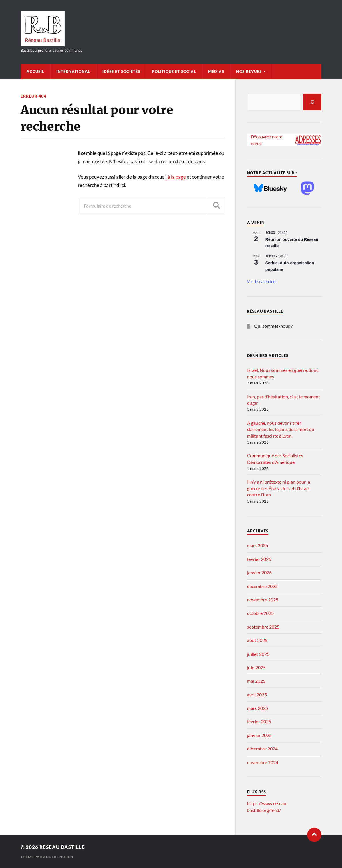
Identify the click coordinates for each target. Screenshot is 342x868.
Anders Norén (58, 857)
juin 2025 (256, 667)
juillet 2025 (258, 654)
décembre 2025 (262, 586)
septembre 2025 (263, 627)
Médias (216, 71)
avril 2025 (257, 695)
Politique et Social (174, 71)
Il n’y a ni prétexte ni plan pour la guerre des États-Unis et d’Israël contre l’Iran (279, 488)
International (73, 71)
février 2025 (259, 721)
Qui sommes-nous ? (273, 326)
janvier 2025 (259, 735)
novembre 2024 (263, 762)
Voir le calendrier (262, 282)
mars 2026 (258, 545)
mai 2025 (256, 681)
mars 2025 (258, 708)
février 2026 (259, 559)
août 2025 (257, 640)
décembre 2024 (262, 749)
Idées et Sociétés (121, 71)
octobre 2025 (260, 613)
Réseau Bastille (62, 847)
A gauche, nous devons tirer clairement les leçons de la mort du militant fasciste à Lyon (281, 429)
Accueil (35, 71)
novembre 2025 (263, 600)
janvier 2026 (259, 572)
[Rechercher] (312, 102)
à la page (177, 177)
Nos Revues (249, 71)
